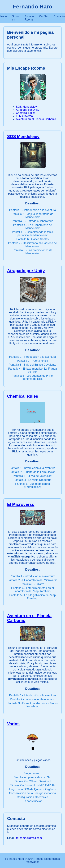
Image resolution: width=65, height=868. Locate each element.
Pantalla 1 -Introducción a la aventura (32, 468)
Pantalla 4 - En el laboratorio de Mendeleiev (32, 227)
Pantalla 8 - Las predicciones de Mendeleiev (33, 252)
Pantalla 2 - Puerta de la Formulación (32, 472)
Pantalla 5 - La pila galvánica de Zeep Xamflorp (33, 597)
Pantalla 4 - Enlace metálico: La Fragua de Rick (32, 370)
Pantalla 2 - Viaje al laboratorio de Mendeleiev (33, 216)
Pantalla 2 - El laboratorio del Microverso (32, 580)
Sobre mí (16, 18)
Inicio (4, 16)
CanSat (44, 16)
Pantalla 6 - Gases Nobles (33, 239)
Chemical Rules (26, 113)
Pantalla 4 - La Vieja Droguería (32, 480)
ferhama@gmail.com (29, 838)
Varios (13, 724)
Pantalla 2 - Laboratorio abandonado (33, 699)
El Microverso (24, 116)
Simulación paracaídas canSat (32, 777)
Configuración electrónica (32, 797)
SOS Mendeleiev (26, 107)
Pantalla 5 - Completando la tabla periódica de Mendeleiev (32, 234)
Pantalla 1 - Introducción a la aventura (33, 210)
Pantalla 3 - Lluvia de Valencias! (32, 476)
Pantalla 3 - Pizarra (32, 584)
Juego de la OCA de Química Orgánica (32, 789)
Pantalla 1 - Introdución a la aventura (33, 576)
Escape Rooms (29, 18)
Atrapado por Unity (27, 110)
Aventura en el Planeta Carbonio (36, 119)
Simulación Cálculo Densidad (32, 781)
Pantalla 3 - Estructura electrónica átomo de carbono (32, 705)
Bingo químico (32, 773)
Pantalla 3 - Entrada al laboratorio (32, 221)
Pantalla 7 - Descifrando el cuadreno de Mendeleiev (32, 245)
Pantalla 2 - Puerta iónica (32, 361)
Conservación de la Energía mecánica (32, 793)
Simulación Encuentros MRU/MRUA (32, 785)
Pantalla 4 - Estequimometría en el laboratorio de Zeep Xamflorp (32, 590)
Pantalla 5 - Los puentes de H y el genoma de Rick (32, 377)
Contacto (59, 16)
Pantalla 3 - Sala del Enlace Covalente (32, 365)
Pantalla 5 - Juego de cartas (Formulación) (32, 485)
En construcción (33, 801)
